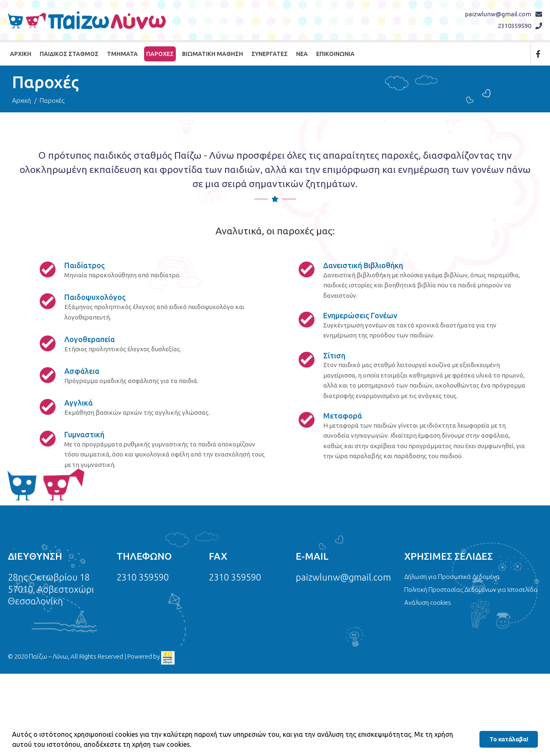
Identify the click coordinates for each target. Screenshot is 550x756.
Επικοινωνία (335, 54)
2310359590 (515, 26)
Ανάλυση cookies (428, 603)
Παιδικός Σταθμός (69, 54)
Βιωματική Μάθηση (213, 54)
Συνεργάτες (270, 54)
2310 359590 (143, 577)
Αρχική (21, 54)
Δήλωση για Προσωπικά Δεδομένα (452, 577)
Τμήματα (122, 54)
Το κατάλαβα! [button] (509, 739)
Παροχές (160, 54)
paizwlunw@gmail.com (498, 14)
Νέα (302, 54)
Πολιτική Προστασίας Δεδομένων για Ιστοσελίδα (471, 590)
